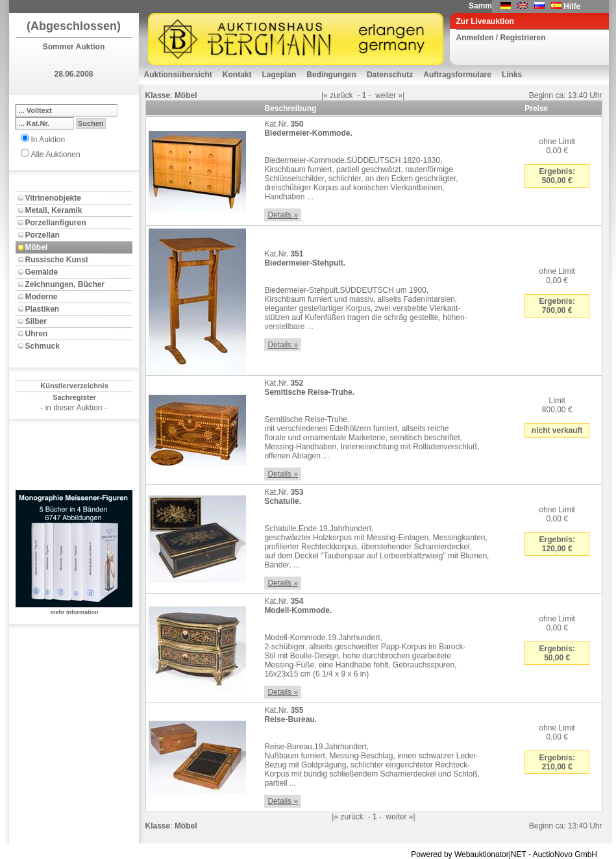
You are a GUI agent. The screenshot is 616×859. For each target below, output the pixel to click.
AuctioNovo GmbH (565, 854)
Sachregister (74, 397)
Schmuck (43, 346)
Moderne (42, 297)
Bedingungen (331, 75)
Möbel (37, 247)
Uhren (37, 334)
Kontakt (237, 75)
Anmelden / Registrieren (501, 38)
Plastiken (43, 309)
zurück (341, 95)
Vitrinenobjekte (53, 198)
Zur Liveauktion (485, 21)
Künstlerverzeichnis (74, 386)
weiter (386, 95)
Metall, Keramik (54, 210)
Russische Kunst (57, 260)
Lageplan (279, 75)
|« (325, 95)
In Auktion (48, 140)
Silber (36, 321)
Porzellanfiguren (56, 223)
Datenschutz (390, 75)
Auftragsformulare (457, 75)
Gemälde (42, 272)
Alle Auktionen (56, 155)
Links (512, 75)
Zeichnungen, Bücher (65, 284)
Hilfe (572, 6)
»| (402, 95)
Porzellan (43, 235)
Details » (283, 215)
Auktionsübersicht (178, 75)
